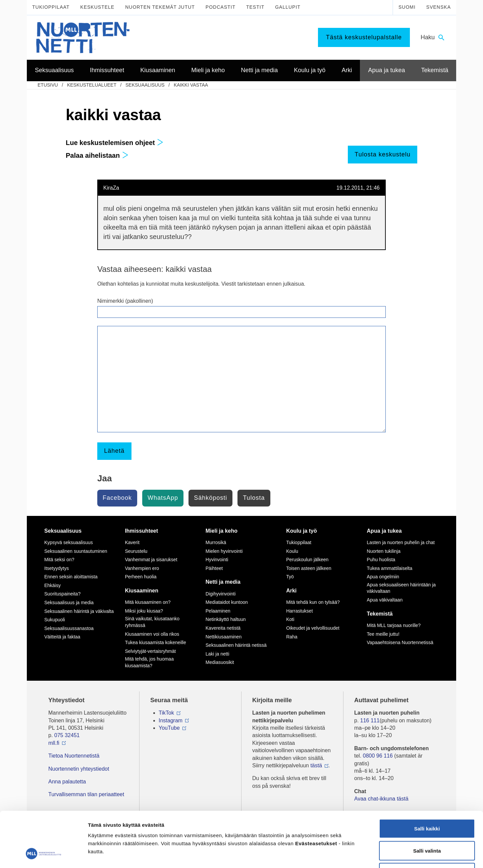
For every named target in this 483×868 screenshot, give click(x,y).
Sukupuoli (55, 620)
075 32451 (67, 735)
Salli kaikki (427, 780)
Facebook (117, 498)
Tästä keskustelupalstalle (364, 37)
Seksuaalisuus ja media (69, 602)
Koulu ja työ (302, 531)
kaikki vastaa (191, 85)
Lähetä (114, 451)
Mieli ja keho (222, 531)
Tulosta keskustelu (382, 154)
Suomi (407, 7)
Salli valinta (427, 802)
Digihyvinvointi (221, 594)
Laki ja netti (218, 654)
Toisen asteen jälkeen (309, 568)
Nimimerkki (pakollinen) (125, 301)
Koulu (292, 551)
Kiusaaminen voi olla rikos (152, 634)
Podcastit (221, 7)
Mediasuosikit (220, 662)
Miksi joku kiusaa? (144, 611)
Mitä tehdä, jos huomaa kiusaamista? (149, 662)
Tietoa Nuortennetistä (74, 756)
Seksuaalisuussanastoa (69, 628)
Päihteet (214, 568)
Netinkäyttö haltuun (226, 619)
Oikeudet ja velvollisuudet (313, 628)
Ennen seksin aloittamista (71, 577)
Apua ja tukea (384, 531)
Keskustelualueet (92, 85)
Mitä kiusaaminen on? (148, 602)
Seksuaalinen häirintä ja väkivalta (79, 611)
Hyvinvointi (217, 560)
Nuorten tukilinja (384, 551)
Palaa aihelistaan (97, 155)
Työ (290, 577)
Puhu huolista (381, 560)
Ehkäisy (52, 585)
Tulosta (254, 498)
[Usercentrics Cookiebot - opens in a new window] (43, 855)
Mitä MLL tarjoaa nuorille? (394, 625)
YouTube (169, 728)
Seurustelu (136, 551)
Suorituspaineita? (62, 594)
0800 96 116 (378, 756)
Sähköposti (210, 498)
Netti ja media (223, 582)
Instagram (171, 720)
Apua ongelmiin (383, 577)
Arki (291, 591)
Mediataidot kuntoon (227, 602)
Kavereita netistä (223, 628)
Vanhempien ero (142, 568)
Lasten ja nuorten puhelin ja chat (401, 542)
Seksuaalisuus (145, 85)
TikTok (166, 713)
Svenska (439, 7)
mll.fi (54, 743)
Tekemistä (380, 614)
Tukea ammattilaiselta (390, 568)
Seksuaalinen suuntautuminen (76, 551)
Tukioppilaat (51, 7)
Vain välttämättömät (427, 824)
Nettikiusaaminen (224, 637)
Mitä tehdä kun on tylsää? (313, 602)
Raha (292, 637)
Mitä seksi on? (59, 560)
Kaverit (132, 542)
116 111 (370, 720)
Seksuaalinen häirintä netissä (236, 645)
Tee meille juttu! (383, 634)
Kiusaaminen (142, 591)
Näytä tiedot (359, 855)
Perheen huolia (141, 577)
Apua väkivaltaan (385, 600)
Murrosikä (216, 542)
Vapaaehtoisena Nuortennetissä (400, 642)
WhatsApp (163, 498)
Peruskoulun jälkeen (307, 560)
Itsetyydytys (57, 568)
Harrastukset (299, 611)
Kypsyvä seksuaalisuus (69, 542)
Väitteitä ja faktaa (62, 637)
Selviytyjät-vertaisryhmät (150, 651)
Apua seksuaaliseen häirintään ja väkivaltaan (401, 588)
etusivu (48, 85)
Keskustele (97, 7)
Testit (255, 7)
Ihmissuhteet (141, 531)
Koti (290, 619)
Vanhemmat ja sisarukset (151, 560)
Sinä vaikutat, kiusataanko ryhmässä (152, 622)
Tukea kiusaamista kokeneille (155, 642)
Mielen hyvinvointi (224, 551)
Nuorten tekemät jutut (160, 7)
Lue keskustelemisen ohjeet (115, 143)
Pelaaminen (218, 611)
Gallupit (288, 7)
